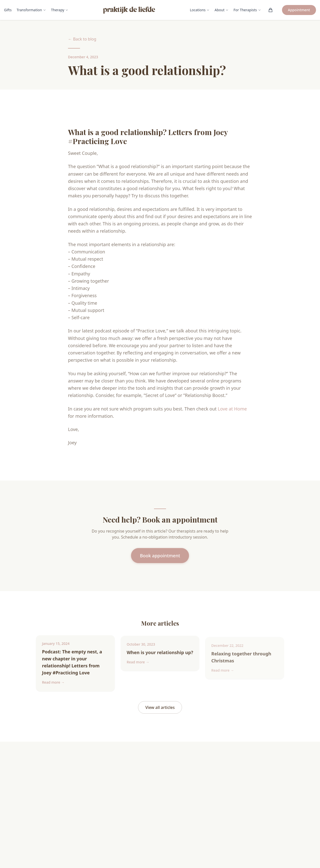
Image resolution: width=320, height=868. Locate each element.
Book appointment (160, 556)
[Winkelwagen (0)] (270, 10)
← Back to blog (82, 39)
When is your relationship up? (160, 656)
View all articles (160, 707)
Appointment (299, 10)
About (221, 10)
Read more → (53, 684)
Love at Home (232, 409)
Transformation (31, 10)
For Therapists (247, 10)
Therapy (60, 10)
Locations (200, 10)
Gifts (8, 10)
